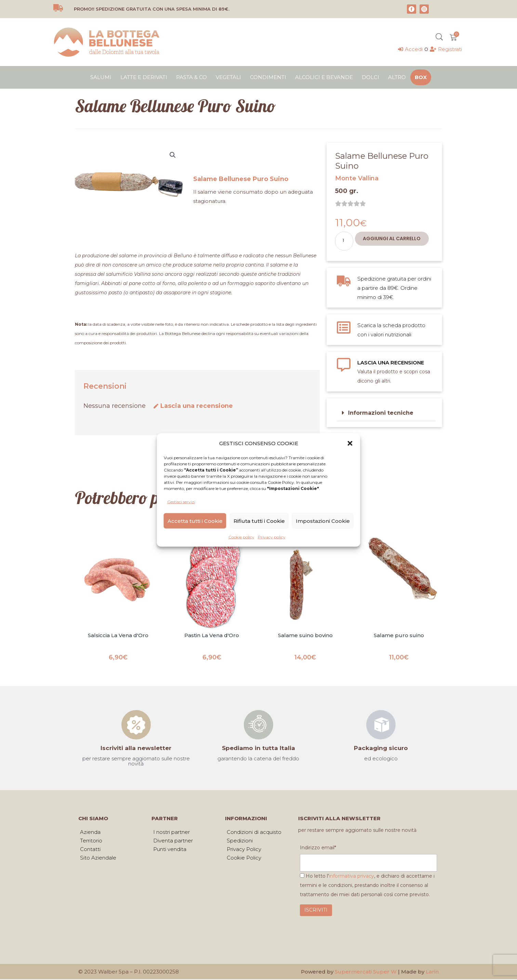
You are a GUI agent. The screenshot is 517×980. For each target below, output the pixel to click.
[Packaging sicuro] (381, 725)
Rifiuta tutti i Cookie (259, 521)
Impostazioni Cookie (323, 521)
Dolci (370, 77)
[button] (350, 443)
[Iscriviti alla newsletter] (136, 725)
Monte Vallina (357, 178)
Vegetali (228, 77)
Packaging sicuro (381, 748)
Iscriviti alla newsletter (136, 748)
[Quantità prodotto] (344, 241)
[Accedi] (410, 49)
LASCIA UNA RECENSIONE (391, 363)
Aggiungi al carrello (392, 238)
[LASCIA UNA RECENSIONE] (344, 365)
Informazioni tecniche (381, 413)
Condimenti (268, 77)
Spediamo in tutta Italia (258, 748)
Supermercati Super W (366, 972)
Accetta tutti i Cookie (195, 521)
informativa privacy (352, 877)
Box (421, 77)
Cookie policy (241, 537)
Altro (397, 77)
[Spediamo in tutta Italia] (258, 725)
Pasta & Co (191, 77)
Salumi (101, 77)
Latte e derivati (144, 77)
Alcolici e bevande (324, 77)
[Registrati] (446, 49)
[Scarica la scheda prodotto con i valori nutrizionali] (344, 327)
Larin (432, 972)
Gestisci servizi (181, 502)
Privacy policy (272, 537)
